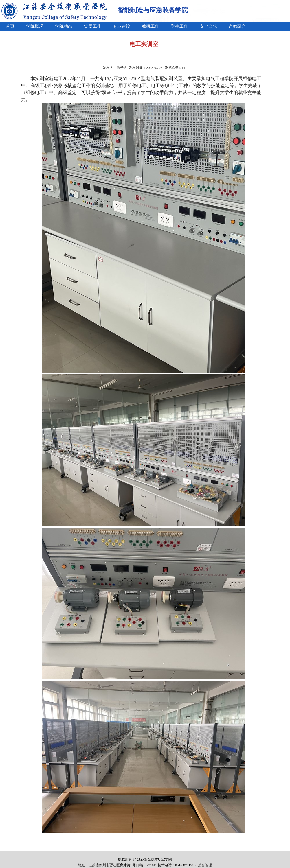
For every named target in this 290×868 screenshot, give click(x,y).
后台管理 (205, 865)
